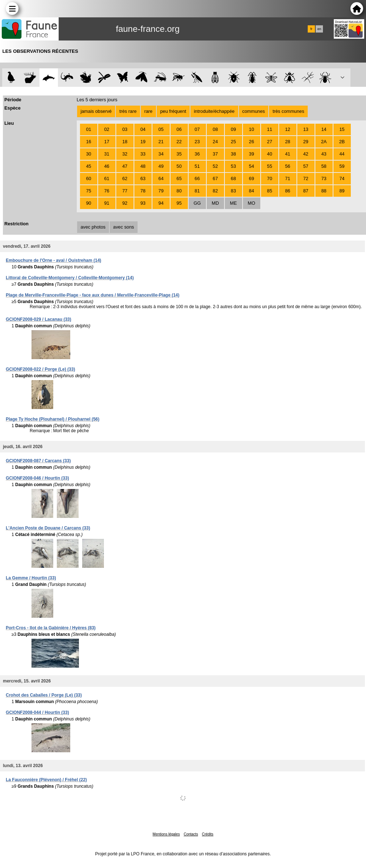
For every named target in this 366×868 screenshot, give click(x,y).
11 (270, 129)
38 (234, 154)
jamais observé (96, 111)
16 (89, 142)
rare (148, 111)
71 (288, 178)
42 (306, 154)
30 (89, 154)
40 (270, 154)
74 (342, 178)
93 (143, 203)
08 (215, 129)
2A (324, 142)
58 (324, 166)
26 (252, 142)
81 (197, 191)
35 (179, 154)
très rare (128, 111)
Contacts (191, 834)
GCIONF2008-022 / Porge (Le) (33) (40, 369)
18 (125, 142)
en (319, 29)
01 (89, 129)
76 (107, 191)
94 (161, 203)
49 (161, 166)
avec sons (124, 227)
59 (342, 166)
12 (288, 129)
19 (143, 142)
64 (161, 178)
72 (306, 178)
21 (161, 142)
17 (107, 142)
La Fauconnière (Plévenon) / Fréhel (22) (46, 780)
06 (179, 129)
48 (143, 166)
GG (197, 203)
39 (252, 154)
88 (324, 191)
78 (143, 191)
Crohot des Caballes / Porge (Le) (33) (44, 695)
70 (270, 178)
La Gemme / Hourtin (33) (31, 578)
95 (179, 203)
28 (288, 142)
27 (270, 142)
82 (215, 191)
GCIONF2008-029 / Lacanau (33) (39, 319)
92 (125, 203)
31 (107, 154)
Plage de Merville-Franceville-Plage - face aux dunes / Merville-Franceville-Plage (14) (93, 295)
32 (125, 154)
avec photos (93, 227)
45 (89, 166)
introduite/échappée (214, 111)
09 (234, 129)
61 (107, 178)
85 (270, 191)
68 (234, 178)
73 (324, 178)
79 (161, 191)
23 (197, 142)
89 (342, 191)
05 (161, 129)
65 (179, 178)
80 (179, 191)
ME (233, 203)
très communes (288, 111)
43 (324, 154)
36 (197, 154)
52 (215, 166)
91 (107, 203)
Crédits (208, 834)
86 (288, 191)
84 (252, 191)
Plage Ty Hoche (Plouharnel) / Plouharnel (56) (53, 419)
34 (161, 154)
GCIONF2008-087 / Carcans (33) (38, 461)
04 (143, 129)
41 (288, 154)
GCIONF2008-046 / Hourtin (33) (37, 478)
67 (215, 178)
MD (215, 203)
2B (342, 142)
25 (234, 142)
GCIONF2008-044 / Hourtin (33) (37, 712)
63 (143, 178)
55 (270, 166)
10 (252, 129)
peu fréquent (173, 111)
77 (125, 191)
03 (125, 129)
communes (254, 111)
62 (125, 178)
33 (143, 154)
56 (288, 166)
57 (306, 166)
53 (234, 166)
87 (306, 191)
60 (89, 178)
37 (215, 154)
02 (107, 129)
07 (197, 129)
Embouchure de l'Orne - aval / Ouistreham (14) (54, 260)
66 (197, 178)
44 (342, 154)
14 (324, 129)
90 (89, 203)
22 (179, 142)
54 (252, 166)
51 (197, 166)
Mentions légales (166, 834)
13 (306, 129)
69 (252, 178)
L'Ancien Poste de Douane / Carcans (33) (48, 528)
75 (89, 191)
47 (125, 166)
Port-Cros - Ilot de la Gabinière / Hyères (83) (51, 628)
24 (215, 142)
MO (251, 203)
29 (306, 142)
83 (234, 191)
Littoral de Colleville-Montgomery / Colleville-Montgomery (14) (70, 278)
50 (179, 166)
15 (342, 129)
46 (107, 166)
